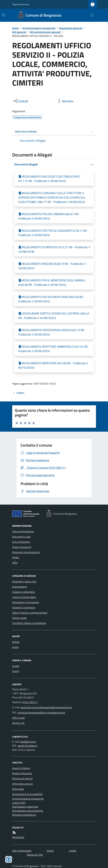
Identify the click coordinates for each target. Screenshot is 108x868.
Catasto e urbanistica (24, 592)
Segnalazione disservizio (25, 807)
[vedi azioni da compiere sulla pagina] (65, 101)
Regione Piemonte (21, 4)
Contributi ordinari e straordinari (29, 623)
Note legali (18, 789)
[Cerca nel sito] (91, 15)
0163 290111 (30, 702)
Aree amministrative (23, 531)
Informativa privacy (23, 784)
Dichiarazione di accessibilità (27, 794)
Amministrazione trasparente (39, 28)
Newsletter (18, 837)
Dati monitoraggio (22, 851)
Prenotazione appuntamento (28, 811)
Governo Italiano (21, 768)
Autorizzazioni (20, 587)
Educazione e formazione (26, 602)
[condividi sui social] (20, 101)
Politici (16, 557)
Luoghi (16, 666)
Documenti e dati (21, 537)
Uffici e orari (19, 718)
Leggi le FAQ (19, 803)
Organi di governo (22, 547)
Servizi (50, 851)
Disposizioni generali (71, 28)
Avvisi (15, 647)
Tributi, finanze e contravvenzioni (30, 613)
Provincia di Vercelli (22, 778)
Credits (73, 851)
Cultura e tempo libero (24, 597)
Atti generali (19, 32)
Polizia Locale (19, 618)
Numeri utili (18, 723)
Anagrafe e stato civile (24, 581)
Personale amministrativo (26, 552)
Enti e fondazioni (21, 542)
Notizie (16, 642)
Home (15, 28)
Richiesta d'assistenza (24, 815)
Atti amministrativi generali (45, 32)
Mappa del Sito (35, 855)
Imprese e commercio (24, 607)
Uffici (15, 563)
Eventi (16, 671)
